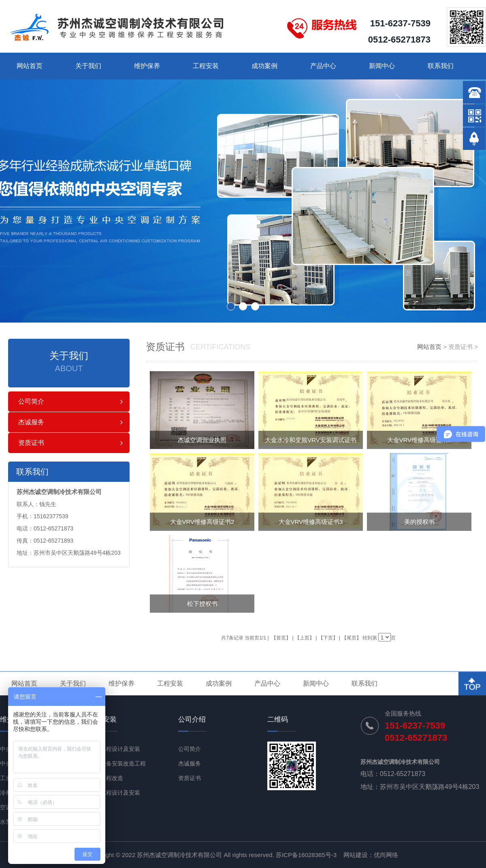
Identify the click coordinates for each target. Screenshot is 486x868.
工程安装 (206, 66)
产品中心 (323, 66)
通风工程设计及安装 (115, 749)
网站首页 (30, 66)
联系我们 (441, 66)
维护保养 (147, 66)
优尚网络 (386, 855)
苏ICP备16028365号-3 (306, 855)
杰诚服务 (31, 422)
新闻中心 (382, 66)
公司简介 (31, 401)
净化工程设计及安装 (115, 793)
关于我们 (88, 66)
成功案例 (264, 66)
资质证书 (31, 443)
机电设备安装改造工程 (117, 763)
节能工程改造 (106, 778)
